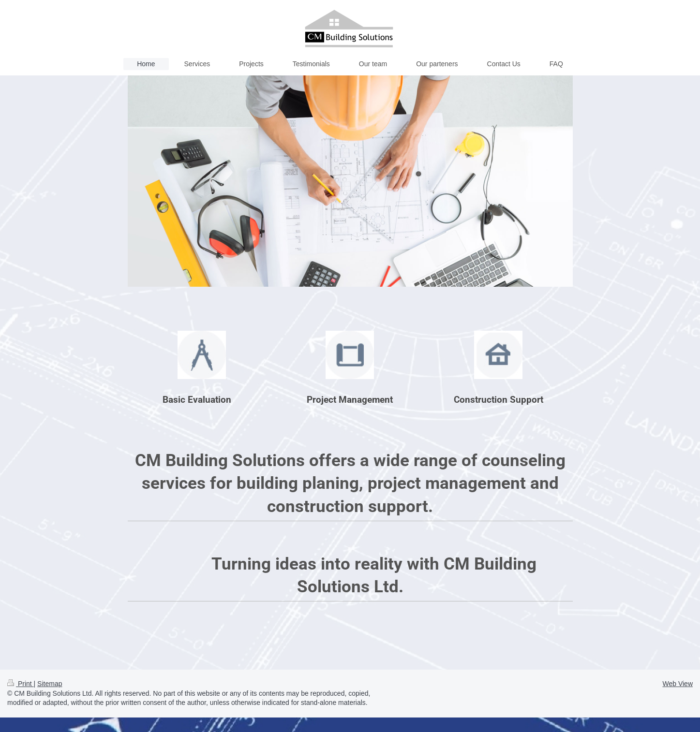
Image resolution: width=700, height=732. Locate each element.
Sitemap (50, 684)
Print (21, 684)
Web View (678, 684)
